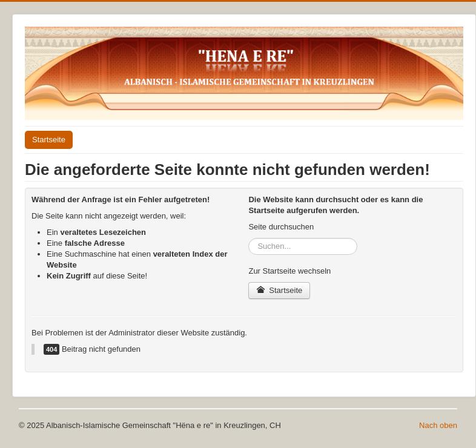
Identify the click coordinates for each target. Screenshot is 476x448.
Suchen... (249, 238)
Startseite (49, 140)
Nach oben (438, 425)
